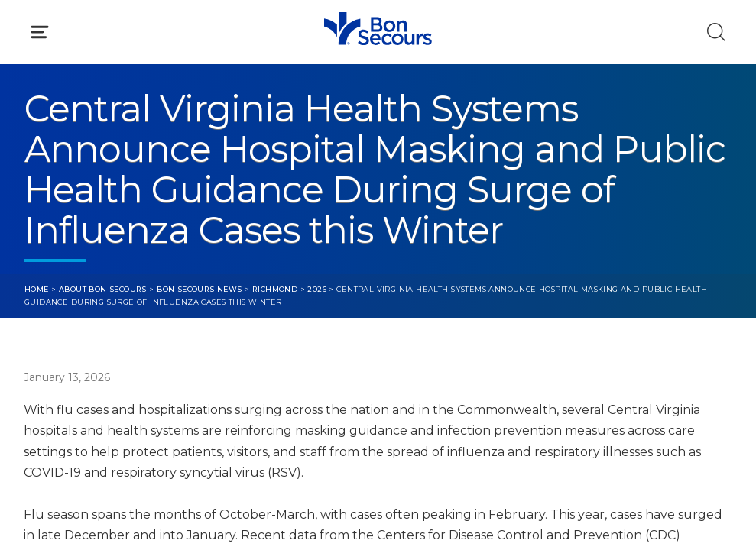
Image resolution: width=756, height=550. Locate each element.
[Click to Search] (716, 32)
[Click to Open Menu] (40, 32)
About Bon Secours (103, 289)
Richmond (275, 289)
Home (37, 289)
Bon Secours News (200, 289)
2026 (317, 289)
